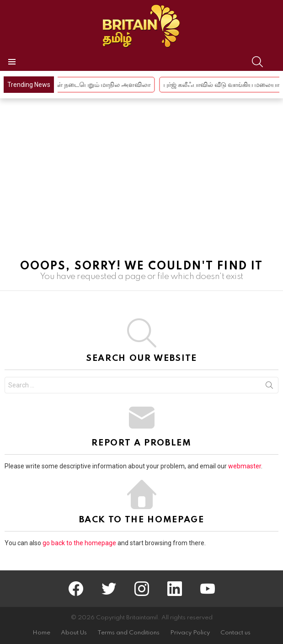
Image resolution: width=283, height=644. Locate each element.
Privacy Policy (190, 633)
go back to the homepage (79, 543)
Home (41, 633)
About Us (74, 633)
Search (269, 387)
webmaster (245, 466)
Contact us (235, 633)
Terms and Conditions (128, 633)
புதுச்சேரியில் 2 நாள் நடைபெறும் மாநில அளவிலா (87, 85)
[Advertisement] (141, 183)
